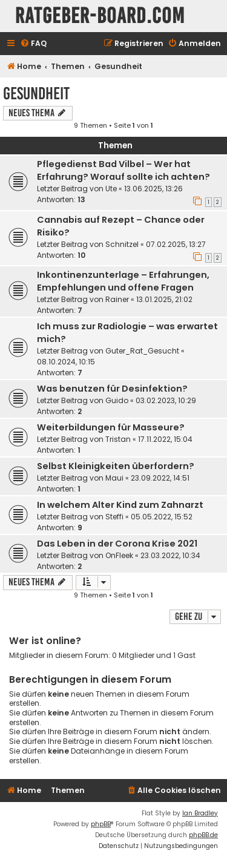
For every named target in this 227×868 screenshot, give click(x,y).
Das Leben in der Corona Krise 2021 (117, 544)
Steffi (114, 517)
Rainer (117, 299)
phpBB (101, 824)
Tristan (118, 439)
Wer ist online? (45, 641)
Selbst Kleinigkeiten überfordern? (116, 466)
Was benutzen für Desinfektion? (112, 389)
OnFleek (119, 555)
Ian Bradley (200, 813)
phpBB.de (203, 835)
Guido (117, 400)
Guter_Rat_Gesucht (142, 351)
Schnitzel (122, 244)
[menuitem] (33, 44)
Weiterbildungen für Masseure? (111, 427)
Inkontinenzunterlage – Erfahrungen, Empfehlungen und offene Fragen (123, 281)
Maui (114, 478)
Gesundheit (36, 94)
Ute (111, 189)
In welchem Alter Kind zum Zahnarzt (120, 505)
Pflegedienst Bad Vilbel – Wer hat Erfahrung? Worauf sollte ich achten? (123, 170)
